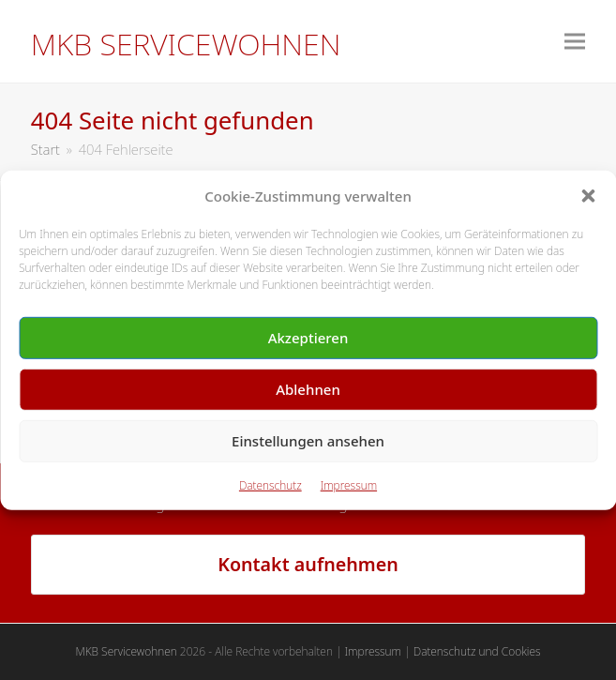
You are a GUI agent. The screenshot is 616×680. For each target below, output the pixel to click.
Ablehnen (308, 389)
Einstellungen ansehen (308, 441)
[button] (588, 196)
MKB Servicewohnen (186, 44)
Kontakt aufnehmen (308, 564)
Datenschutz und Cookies (477, 651)
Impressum (349, 485)
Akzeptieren (308, 338)
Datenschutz (270, 485)
